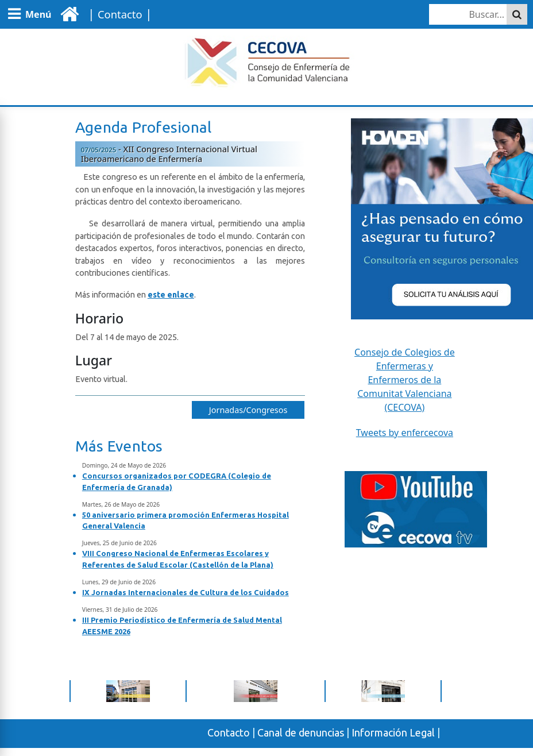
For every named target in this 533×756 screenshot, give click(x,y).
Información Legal (393, 732)
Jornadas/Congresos (248, 410)
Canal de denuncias (301, 732)
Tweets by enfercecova (405, 433)
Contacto (229, 732)
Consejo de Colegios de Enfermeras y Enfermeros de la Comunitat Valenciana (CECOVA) (405, 380)
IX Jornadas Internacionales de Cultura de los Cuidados (186, 592)
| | (118, 14)
